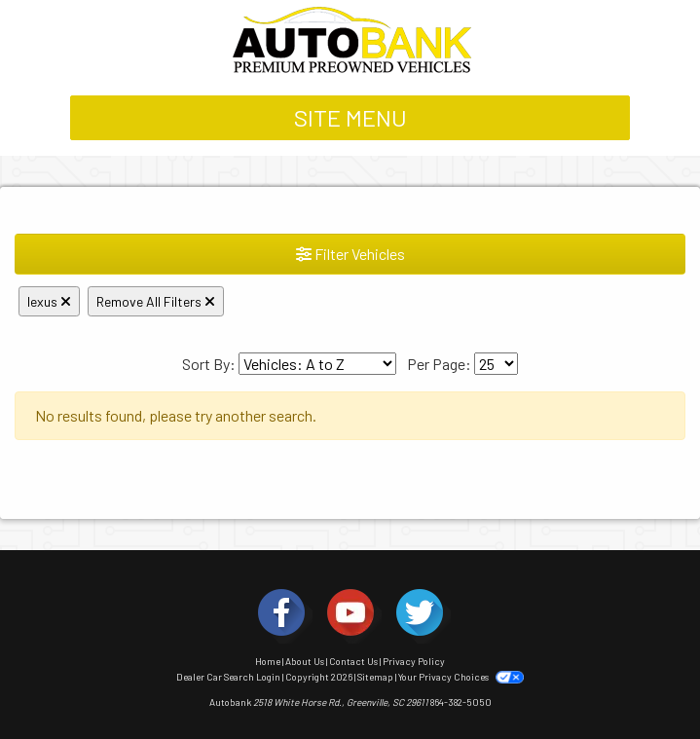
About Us (305, 661)
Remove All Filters (156, 301)
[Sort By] (317, 364)
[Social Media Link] (281, 612)
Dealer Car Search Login (228, 677)
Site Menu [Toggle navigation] (350, 117)
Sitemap (375, 677)
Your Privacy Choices (461, 677)
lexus (49, 301)
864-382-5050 (461, 702)
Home (268, 661)
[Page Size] (496, 364)
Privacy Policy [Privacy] (414, 661)
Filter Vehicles (350, 254)
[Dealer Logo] (350, 40)
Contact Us (353, 661)
